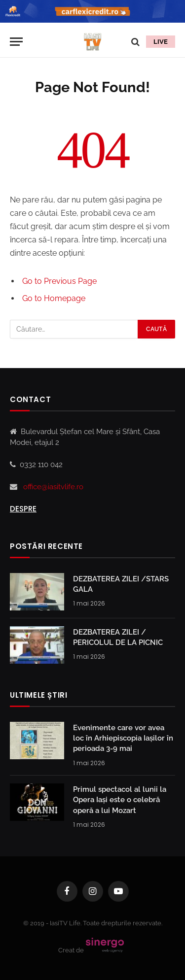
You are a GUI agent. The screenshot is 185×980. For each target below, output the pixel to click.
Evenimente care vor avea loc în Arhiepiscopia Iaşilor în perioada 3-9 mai (123, 738)
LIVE (161, 42)
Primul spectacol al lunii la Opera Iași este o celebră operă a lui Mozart (120, 800)
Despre (23, 509)
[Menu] (16, 42)
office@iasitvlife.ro (53, 487)
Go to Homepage (54, 298)
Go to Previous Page (59, 281)
